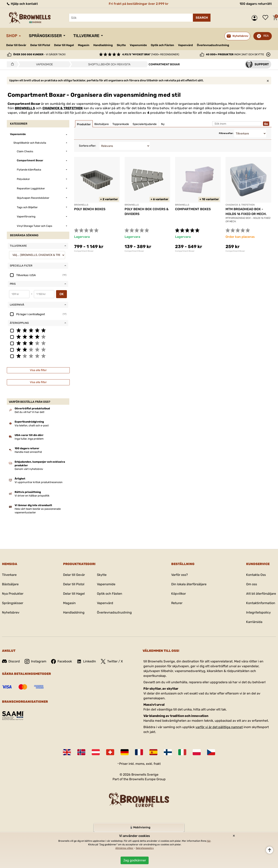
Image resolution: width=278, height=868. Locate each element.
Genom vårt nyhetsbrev (29, 469)
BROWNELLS (25, 108)
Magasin (84, 45)
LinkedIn (86, 661)
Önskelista (266, 18)
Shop (12, 36)
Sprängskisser (45, 36)
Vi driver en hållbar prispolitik (32, 496)
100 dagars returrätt (256, 4)
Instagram (35, 661)
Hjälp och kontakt (22, 4)
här (209, 841)
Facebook (61, 661)
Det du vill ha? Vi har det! (29, 412)
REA (266, 36)
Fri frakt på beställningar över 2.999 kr (139, 4)
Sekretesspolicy (145, 848)
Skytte (121, 45)
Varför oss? (180, 575)
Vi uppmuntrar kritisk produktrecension (39, 482)
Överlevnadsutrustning (213, 45)
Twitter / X (112, 661)
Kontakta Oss (256, 575)
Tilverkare (9, 575)
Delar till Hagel (64, 45)
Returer (177, 603)
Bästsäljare (10, 584)
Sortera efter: (88, 146)
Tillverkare (86, 36)
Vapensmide (138, 45)
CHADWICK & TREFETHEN (63, 108)
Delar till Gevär (16, 45)
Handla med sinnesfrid (28, 452)
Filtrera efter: (226, 133)
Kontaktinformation (261, 603)
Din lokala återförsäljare (189, 584)
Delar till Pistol (40, 45)
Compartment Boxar (84, 251)
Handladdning (103, 45)
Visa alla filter (38, 370)
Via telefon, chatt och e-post (32, 425)
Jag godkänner (135, 860)
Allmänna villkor (124, 848)
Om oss (252, 584)
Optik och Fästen (162, 45)
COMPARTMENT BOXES (193, 209)
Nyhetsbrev (11, 612)
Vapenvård (185, 45)
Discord (11, 661)
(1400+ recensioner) (151, 54)
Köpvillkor (179, 594)
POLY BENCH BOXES (90, 209)
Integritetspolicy (258, 612)
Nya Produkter (13, 594)
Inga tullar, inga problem (29, 439)
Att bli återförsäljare (261, 594)
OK (62, 294)
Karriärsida (254, 622)
